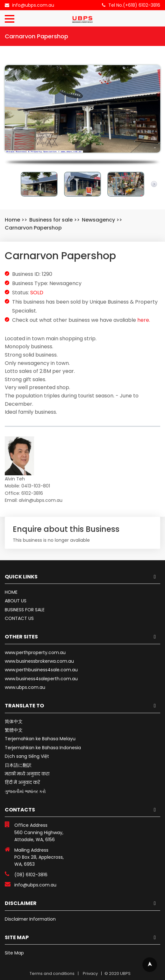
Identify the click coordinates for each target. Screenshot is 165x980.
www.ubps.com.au (25, 687)
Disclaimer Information (30, 919)
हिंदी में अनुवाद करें (22, 782)
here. (144, 320)
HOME (11, 592)
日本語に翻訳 (18, 765)
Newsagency (98, 220)
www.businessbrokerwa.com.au (39, 661)
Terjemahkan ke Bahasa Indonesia (43, 748)
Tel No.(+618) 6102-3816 (134, 5)
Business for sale (51, 220)
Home (12, 220)
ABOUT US (16, 601)
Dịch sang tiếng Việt (27, 756)
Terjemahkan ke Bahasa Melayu (40, 739)
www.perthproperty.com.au (35, 652)
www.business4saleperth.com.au (41, 679)
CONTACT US (19, 618)
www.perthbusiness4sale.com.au (41, 670)
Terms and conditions (52, 973)
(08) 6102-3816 (31, 875)
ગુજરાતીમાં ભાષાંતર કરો (25, 791)
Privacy (90, 973)
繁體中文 (14, 730)
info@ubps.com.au (33, 5)
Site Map (14, 953)
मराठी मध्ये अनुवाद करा (27, 774)
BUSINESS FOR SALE (25, 610)
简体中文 (14, 721)
